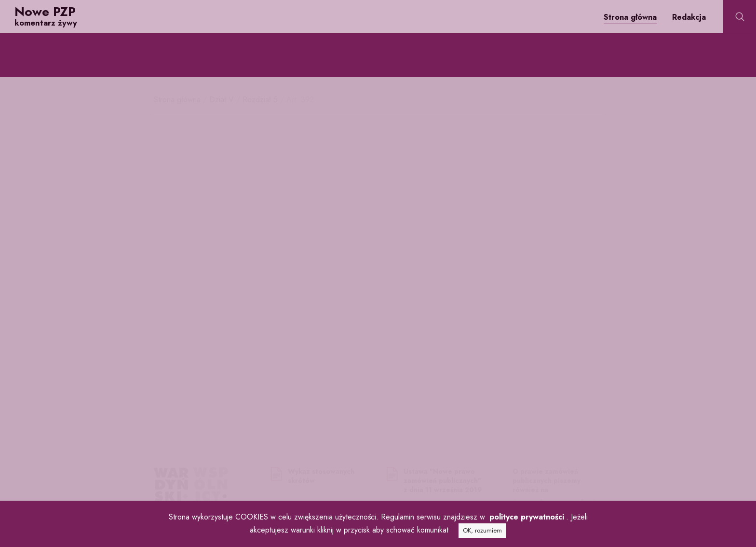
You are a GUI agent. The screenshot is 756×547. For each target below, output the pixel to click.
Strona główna (630, 17)
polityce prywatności (527, 517)
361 (259, 337)
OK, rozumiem (482, 530)
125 (389, 214)
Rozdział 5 (261, 100)
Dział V (223, 100)
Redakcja (689, 17)
